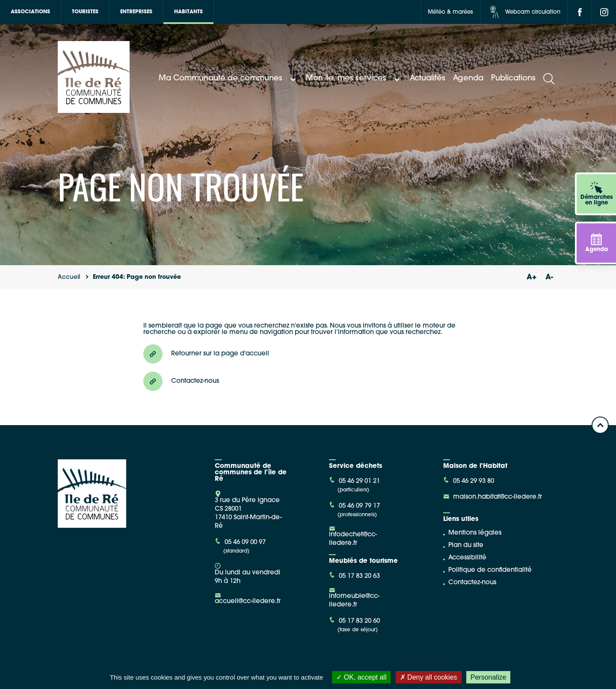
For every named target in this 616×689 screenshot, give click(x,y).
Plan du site (466, 546)
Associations (30, 12)
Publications (513, 78)
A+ (531, 277)
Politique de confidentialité (490, 570)
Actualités (428, 78)
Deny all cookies (429, 677)
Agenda (468, 78)
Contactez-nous (472, 583)
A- (549, 277)
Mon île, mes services (354, 79)
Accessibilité (467, 558)
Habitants (188, 12)
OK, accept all (361, 677)
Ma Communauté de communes (228, 79)
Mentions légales (475, 533)
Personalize (489, 677)
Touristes (85, 12)
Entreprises (136, 12)
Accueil (69, 277)
